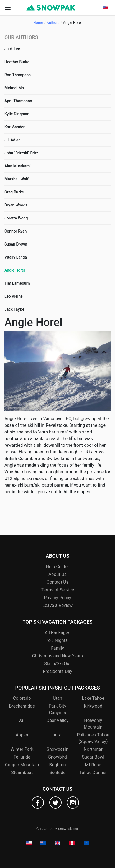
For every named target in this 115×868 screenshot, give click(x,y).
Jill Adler (12, 140)
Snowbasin (57, 749)
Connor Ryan (16, 231)
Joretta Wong (16, 218)
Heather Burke (17, 62)
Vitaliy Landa (16, 257)
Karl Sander (15, 127)
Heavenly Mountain (93, 724)
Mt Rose (93, 765)
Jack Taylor (14, 309)
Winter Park (22, 749)
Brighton (57, 765)
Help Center (58, 567)
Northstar (93, 749)
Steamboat (22, 773)
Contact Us (57, 582)
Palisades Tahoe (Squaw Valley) (93, 738)
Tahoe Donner (93, 773)
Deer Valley (57, 720)
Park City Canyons (57, 709)
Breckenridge (22, 706)
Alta (57, 735)
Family (57, 648)
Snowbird (57, 757)
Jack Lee (12, 49)
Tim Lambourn (17, 283)
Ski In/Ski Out (58, 664)
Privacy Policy (57, 598)
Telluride (22, 757)
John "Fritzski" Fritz (21, 153)
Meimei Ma (14, 88)
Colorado (22, 698)
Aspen (22, 735)
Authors (53, 23)
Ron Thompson (18, 75)
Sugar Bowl (93, 757)
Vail (22, 720)
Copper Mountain (22, 765)
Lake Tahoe (93, 698)
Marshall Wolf (16, 179)
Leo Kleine (14, 296)
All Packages (58, 633)
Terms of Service (58, 590)
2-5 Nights (57, 640)
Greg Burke (14, 192)
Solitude (58, 773)
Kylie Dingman (17, 114)
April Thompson (18, 101)
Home (38, 23)
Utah (57, 698)
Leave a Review (57, 605)
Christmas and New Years (57, 656)
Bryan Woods (16, 205)
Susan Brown (16, 244)
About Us (57, 574)
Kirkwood (93, 706)
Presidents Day (57, 671)
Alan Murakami (18, 166)
